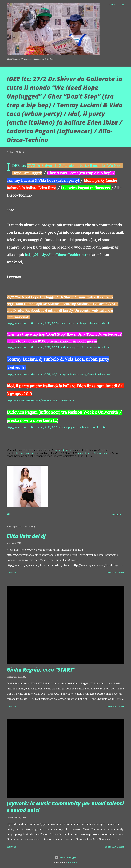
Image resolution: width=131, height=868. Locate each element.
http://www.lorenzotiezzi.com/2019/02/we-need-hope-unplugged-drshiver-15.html (58, 323)
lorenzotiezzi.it (63, 450)
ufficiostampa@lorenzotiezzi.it (94, 453)
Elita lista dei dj (26, 536)
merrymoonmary (72, 862)
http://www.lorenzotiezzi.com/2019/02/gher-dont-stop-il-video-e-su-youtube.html (58, 347)
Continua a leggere (115, 573)
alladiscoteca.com (24, 453)
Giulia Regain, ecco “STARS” (41, 670)
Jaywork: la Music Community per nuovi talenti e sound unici (65, 807)
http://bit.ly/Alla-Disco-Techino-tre (57, 255)
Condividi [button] (117, 515)
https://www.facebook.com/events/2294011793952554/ (40, 400)
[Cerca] (112, 5)
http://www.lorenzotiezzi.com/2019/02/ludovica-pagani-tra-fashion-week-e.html (57, 427)
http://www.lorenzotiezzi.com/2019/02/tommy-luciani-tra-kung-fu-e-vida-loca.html (59, 374)
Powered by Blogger (65, 857)
